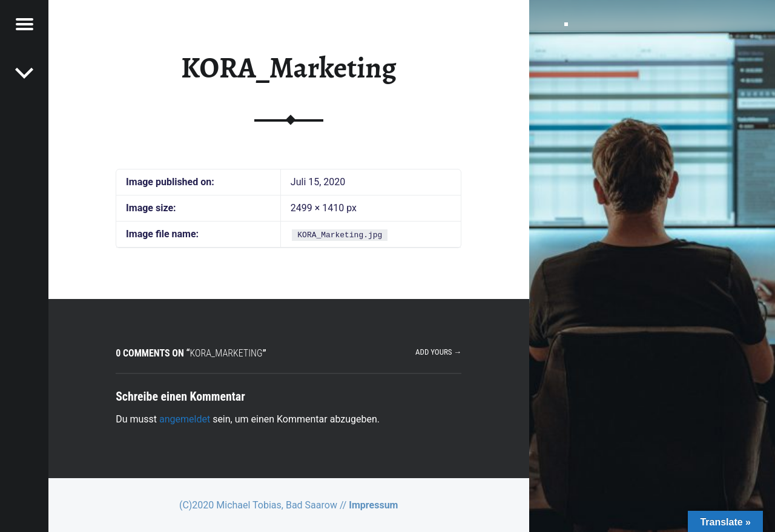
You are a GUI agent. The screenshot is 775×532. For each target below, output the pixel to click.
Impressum (373, 505)
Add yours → (438, 352)
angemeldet (185, 419)
